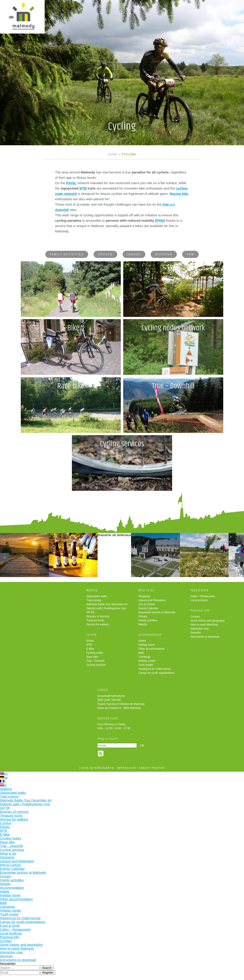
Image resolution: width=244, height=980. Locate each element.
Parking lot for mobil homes (155, 669)
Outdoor (164, 254)
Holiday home (147, 645)
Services (196, 633)
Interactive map (200, 629)
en (4, 774)
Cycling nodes (95, 653)
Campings (144, 657)
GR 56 (90, 613)
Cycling (92, 635)
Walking (92, 591)
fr (3, 782)
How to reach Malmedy (204, 625)
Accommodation (150, 635)
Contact (195, 617)
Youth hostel (146, 665)
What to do (146, 591)
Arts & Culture (147, 605)
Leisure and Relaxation (152, 601)
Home (113, 154)
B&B (141, 653)
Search (47, 968)
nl (3, 785)
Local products (199, 601)
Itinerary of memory (98, 617)
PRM (160, 220)
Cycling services (96, 665)
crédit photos (152, 768)
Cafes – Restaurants (203, 597)
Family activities (67, 254)
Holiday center (147, 661)
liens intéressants (97, 768)
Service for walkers (98, 625)
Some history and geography (208, 621)
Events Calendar (148, 609)
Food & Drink (199, 591)
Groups (105, 254)
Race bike (92, 657)
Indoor (134, 254)
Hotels (142, 641)
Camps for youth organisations (157, 673)
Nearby (143, 625)
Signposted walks (97, 597)
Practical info (200, 611)
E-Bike (90, 649)
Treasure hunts (95, 621)
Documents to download (205, 637)
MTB (83, 188)
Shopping (144, 597)
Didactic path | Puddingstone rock (106, 609)
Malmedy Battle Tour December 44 (107, 605)
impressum (126, 768)
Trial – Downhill (96, 661)
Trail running (94, 601)
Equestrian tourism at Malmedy (157, 613)
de (4, 778)
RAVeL (90, 641)
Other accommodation (152, 649)
